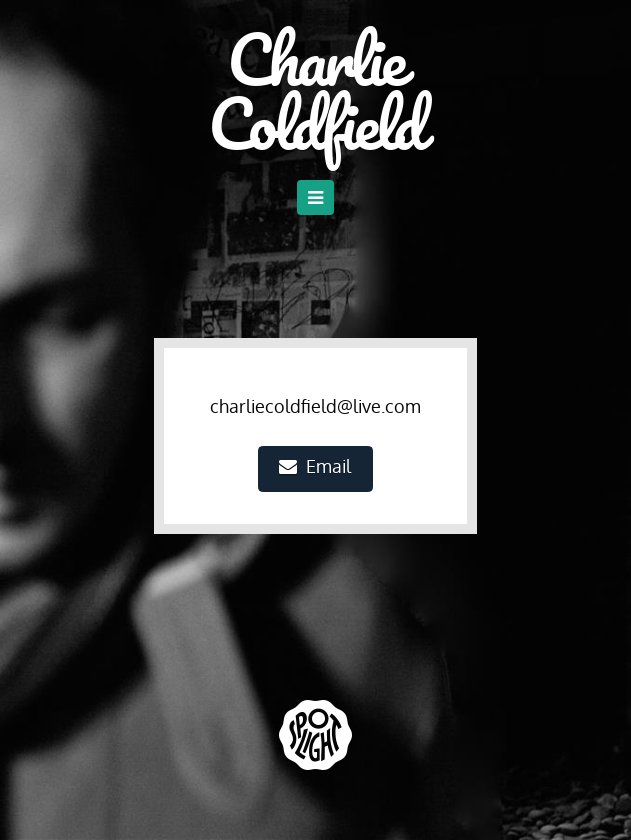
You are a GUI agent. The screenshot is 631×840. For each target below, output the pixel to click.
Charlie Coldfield (315, 91)
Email (315, 466)
